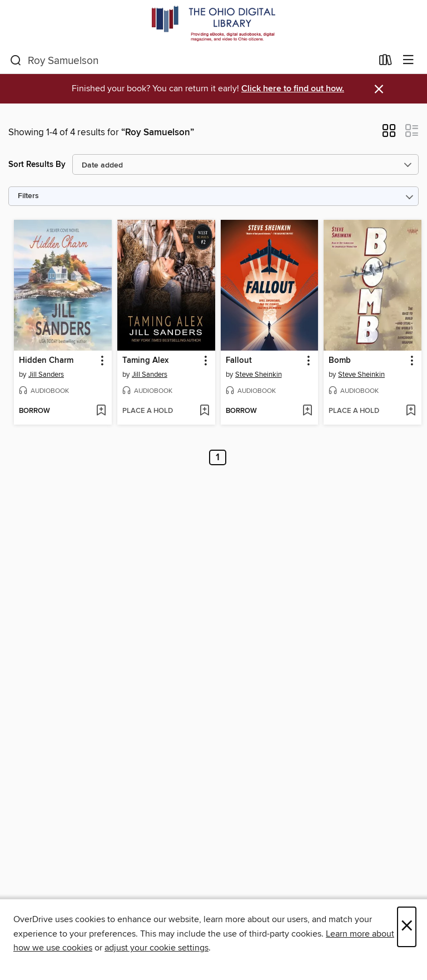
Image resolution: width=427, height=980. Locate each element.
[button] (389, 134)
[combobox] (191, 61)
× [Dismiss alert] (379, 89)
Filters (28, 196)
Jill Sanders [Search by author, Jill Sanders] (46, 375)
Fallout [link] (239, 361)
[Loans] (386, 62)
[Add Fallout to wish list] (307, 411)
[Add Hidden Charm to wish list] (101, 411)
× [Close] (407, 927)
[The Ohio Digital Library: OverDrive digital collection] (213, 24)
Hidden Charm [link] (46, 361)
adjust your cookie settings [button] (157, 948)
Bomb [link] (340, 361)
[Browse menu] (408, 60)
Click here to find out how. (293, 89)
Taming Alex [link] (145, 361)
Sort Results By (37, 164)
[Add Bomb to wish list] (411, 411)
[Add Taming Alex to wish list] (204, 411)
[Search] (16, 61)
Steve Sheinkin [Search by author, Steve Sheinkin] (259, 375)
